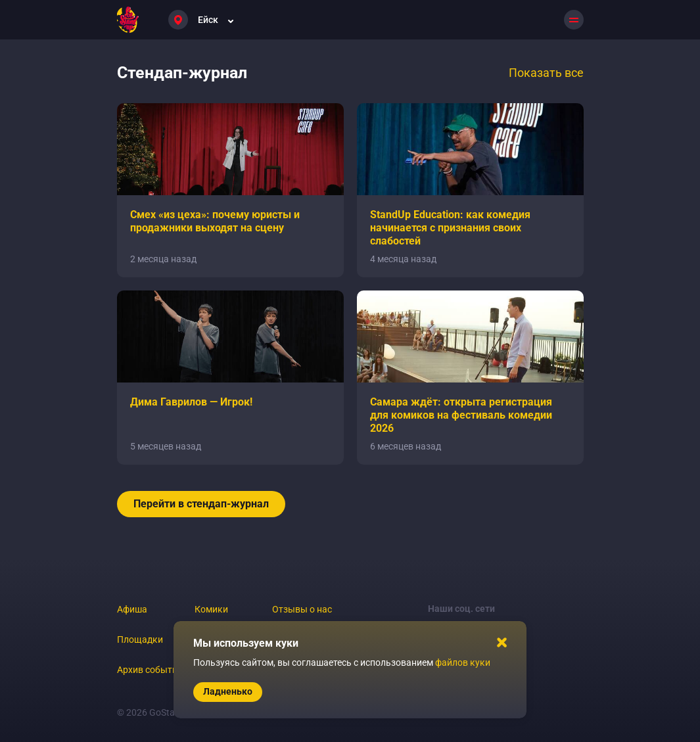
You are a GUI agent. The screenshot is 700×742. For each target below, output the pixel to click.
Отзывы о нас (302, 609)
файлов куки (463, 662)
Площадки (140, 639)
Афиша (132, 609)
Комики (211, 609)
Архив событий (150, 670)
